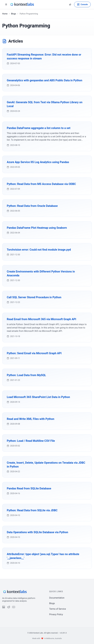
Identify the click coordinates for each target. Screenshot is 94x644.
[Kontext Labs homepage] (22, 4)
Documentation (57, 598)
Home (5, 14)
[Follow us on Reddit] (9, 607)
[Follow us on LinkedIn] (4, 607)
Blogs (14, 14)
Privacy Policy (56, 614)
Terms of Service (58, 609)
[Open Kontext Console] (82, 4)
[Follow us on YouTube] (14, 607)
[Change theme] (70, 4)
